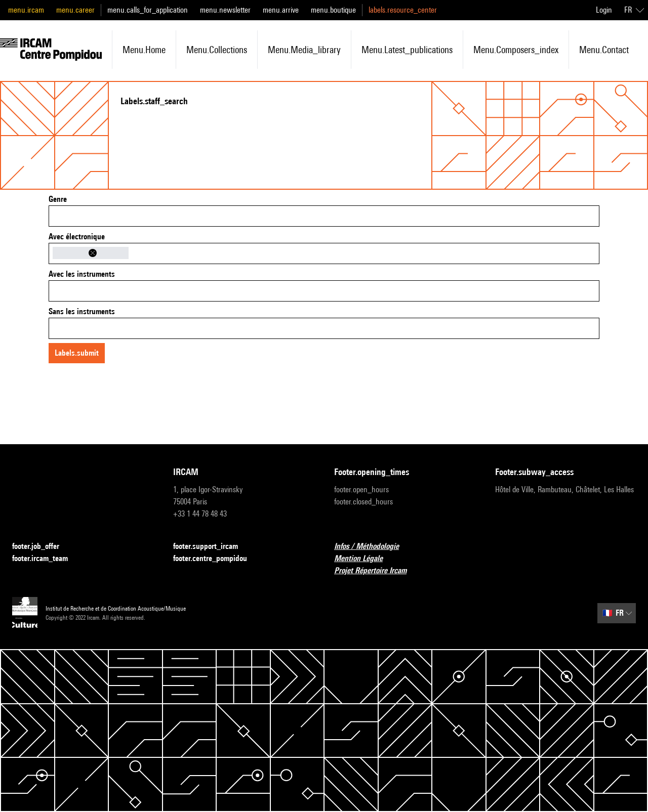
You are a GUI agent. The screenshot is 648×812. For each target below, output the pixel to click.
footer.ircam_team (46, 559)
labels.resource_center (403, 10)
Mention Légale (364, 559)
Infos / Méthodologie (373, 547)
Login (604, 10)
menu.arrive (281, 10)
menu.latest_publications (407, 50)
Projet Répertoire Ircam (376, 571)
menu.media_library (304, 50)
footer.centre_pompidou (216, 559)
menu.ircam (26, 10)
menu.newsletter (225, 10)
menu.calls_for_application (148, 10)
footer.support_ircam (212, 547)
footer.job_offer (42, 547)
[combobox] (324, 216)
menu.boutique (333, 10)
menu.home (144, 50)
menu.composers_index (516, 50)
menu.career (75, 10)
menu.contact (604, 50)
